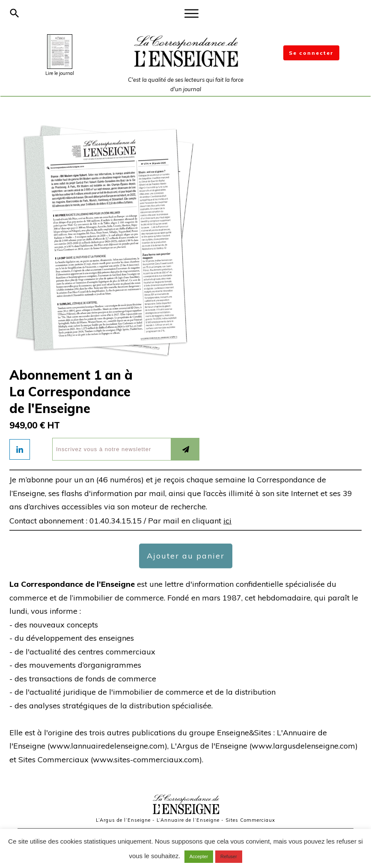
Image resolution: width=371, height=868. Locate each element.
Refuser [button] (229, 856)
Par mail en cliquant (190, 521)
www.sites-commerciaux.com (146, 759)
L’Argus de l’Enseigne (123, 820)
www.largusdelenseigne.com (303, 746)
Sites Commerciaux (250, 820)
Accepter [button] (199, 856)
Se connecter (311, 53)
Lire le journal (60, 73)
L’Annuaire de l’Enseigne (188, 820)
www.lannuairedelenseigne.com (107, 746)
